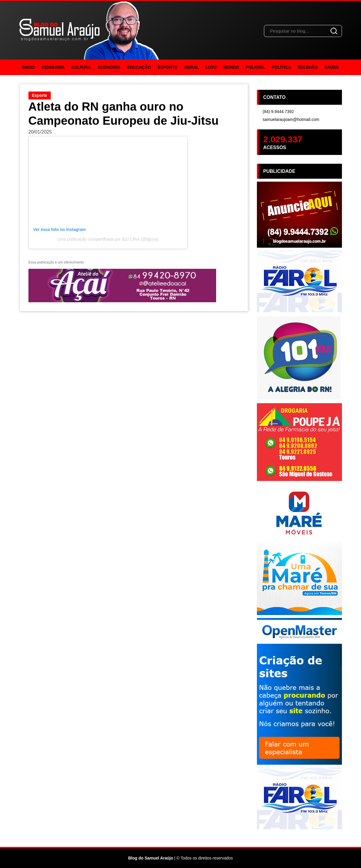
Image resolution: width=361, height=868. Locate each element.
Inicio (29, 67)
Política (281, 67)
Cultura (81, 67)
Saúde (332, 67)
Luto (211, 67)
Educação (139, 67)
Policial (255, 67)
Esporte (168, 67)
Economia (109, 67)
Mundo (231, 67)
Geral (191, 67)
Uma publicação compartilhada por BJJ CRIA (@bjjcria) (108, 239)
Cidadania (53, 67)
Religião (308, 67)
